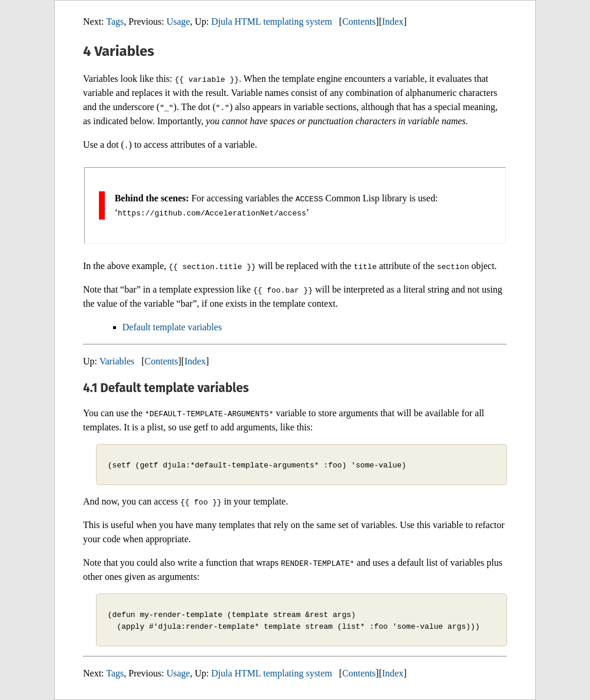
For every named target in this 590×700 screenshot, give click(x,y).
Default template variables (172, 327)
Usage (178, 21)
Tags (115, 21)
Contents (359, 21)
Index (393, 21)
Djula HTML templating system (272, 21)
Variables (117, 361)
